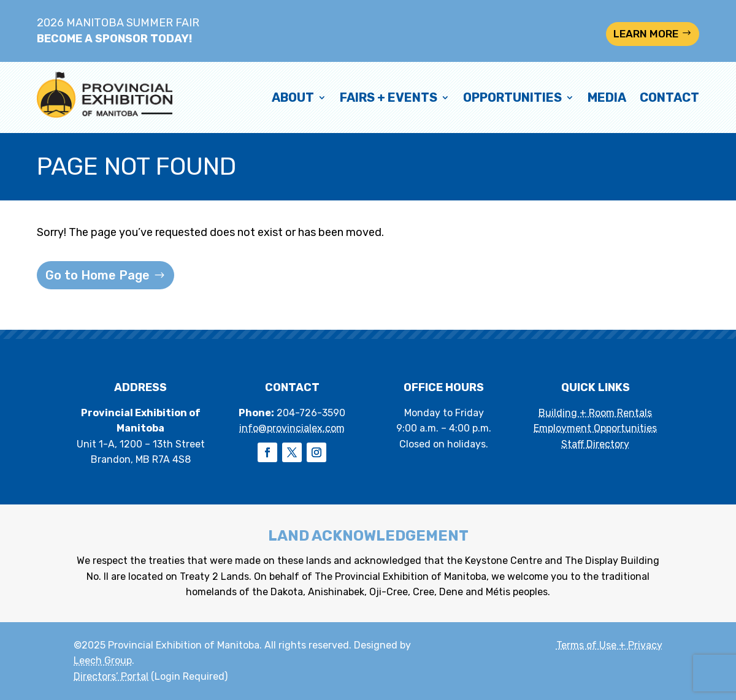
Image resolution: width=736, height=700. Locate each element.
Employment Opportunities (595, 428)
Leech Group (103, 660)
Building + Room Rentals (595, 413)
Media (607, 97)
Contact (669, 97)
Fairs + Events (389, 97)
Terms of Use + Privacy (609, 645)
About (293, 97)
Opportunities (512, 97)
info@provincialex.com (292, 428)
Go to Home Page (98, 275)
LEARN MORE (646, 34)
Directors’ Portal (111, 676)
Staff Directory (595, 444)
